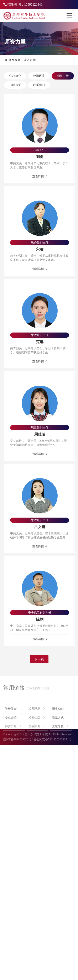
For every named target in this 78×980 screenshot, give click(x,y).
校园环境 (39, 76)
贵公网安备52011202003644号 (52, 739)
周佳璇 (40, 435)
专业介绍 (13, 728)
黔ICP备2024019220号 (17, 739)
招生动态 (60, 719)
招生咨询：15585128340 (23, 4)
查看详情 (40, 177)
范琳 (40, 342)
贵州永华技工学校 (36, 734)
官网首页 (14, 60)
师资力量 (63, 76)
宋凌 (40, 250)
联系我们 (39, 85)
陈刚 (40, 620)
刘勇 (40, 157)
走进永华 (30, 60)
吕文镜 (40, 527)
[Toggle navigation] (71, 16)
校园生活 (37, 728)
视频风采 (15, 85)
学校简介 (15, 76)
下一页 (39, 660)
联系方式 (60, 728)
